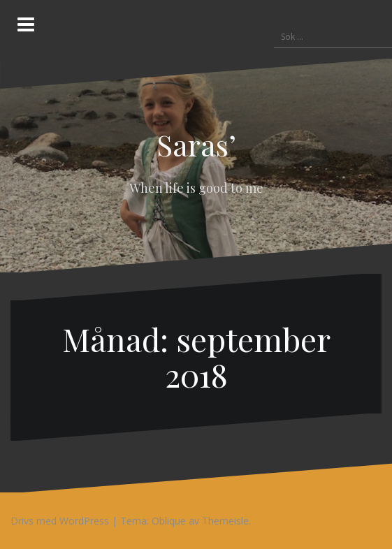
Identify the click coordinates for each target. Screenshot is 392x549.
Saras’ (196, 145)
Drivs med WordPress (60, 521)
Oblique (169, 521)
